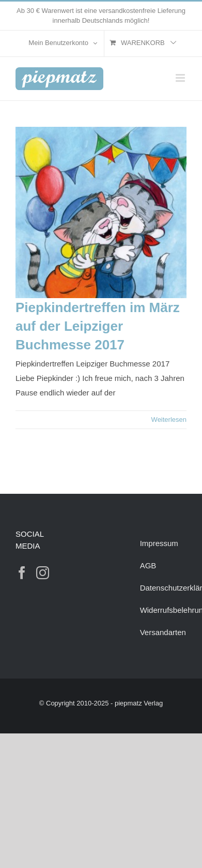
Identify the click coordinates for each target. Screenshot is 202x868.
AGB (148, 565)
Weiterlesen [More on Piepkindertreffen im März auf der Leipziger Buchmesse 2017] (169, 420)
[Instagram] (43, 573)
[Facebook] (22, 573)
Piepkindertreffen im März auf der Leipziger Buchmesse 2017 (98, 326)
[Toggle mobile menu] (181, 78)
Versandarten (163, 632)
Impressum (159, 543)
